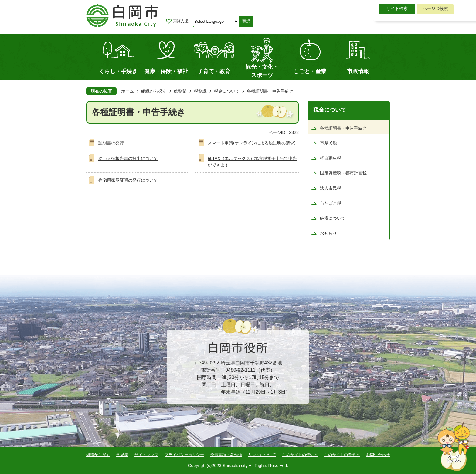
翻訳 (246, 21)
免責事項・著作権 (226, 455)
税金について (227, 91)
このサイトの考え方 (342, 455)
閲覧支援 (181, 21)
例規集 (122, 455)
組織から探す (154, 91)
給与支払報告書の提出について (128, 158)
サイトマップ (146, 455)
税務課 (200, 91)
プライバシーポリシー (184, 455)
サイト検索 (397, 8)
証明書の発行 (111, 143)
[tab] (397, 9)
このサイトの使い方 (300, 455)
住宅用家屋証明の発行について (128, 180)
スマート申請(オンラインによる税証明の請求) (252, 143)
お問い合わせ (378, 455)
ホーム (127, 91)
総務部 (180, 91)
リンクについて (262, 455)
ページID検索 (435, 8)
